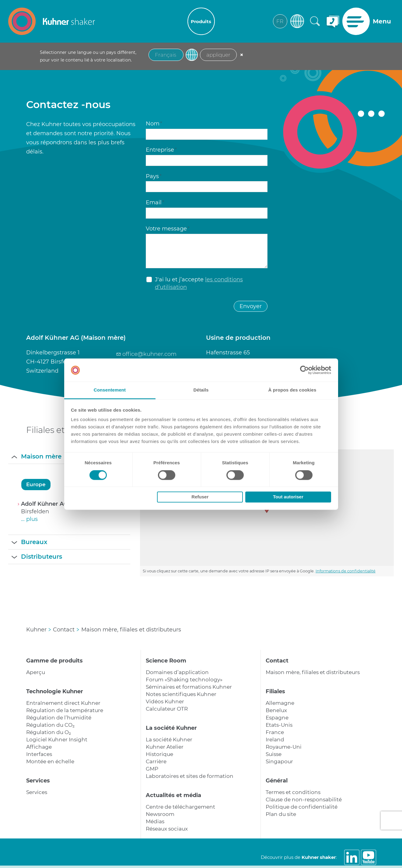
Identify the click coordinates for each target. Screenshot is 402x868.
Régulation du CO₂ (50, 725)
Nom (154, 124)
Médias (155, 821)
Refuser (200, 497)
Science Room (166, 661)
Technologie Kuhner (55, 691)
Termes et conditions (293, 792)
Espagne (277, 718)
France (275, 732)
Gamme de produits (54, 661)
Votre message (168, 229)
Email (155, 202)
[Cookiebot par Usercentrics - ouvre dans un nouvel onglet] (304, 370)
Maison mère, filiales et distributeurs (313, 672)
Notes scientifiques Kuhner (181, 694)
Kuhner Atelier (165, 747)
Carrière (156, 761)
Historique (159, 754)
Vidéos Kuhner (165, 701)
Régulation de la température (65, 710)
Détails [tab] (201, 390)
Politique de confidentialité (302, 807)
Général (277, 781)
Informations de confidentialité (346, 571)
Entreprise (161, 150)
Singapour (279, 761)
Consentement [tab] (110, 390)
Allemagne (280, 703)
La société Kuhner (171, 728)
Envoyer (251, 306)
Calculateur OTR (167, 709)
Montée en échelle (50, 761)
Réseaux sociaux (167, 829)
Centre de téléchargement (180, 807)
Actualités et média (173, 795)
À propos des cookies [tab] (292, 390)
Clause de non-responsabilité (304, 799)
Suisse (274, 754)
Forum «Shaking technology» (184, 680)
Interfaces (39, 754)
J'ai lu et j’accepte (199, 283)
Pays (154, 176)
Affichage (39, 747)
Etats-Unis (279, 725)
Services (38, 781)
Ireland (275, 740)
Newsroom (160, 814)
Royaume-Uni (284, 747)
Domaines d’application (177, 672)
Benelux (276, 710)
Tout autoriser (288, 497)
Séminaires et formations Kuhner (189, 687)
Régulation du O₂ (49, 732)
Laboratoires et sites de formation (190, 776)
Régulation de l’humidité (59, 718)
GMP (152, 769)
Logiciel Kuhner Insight (57, 740)
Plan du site (281, 814)
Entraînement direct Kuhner (63, 703)
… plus (29, 519)
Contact (277, 661)
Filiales (275, 691)
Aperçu (36, 672)
